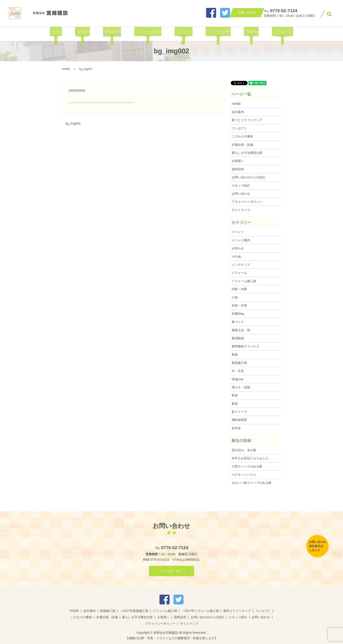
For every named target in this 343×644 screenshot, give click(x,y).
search (329, 14)
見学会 (236, 428)
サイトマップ (241, 210)
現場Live (238, 379)
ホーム (60, 34)
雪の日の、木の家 (244, 450)
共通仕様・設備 (242, 145)
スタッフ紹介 (241, 186)
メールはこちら (171, 571)
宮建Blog (248, 34)
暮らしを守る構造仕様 (247, 153)
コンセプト (239, 128)
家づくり (238, 322)
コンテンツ (183, 34)
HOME (66, 69)
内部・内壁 (239, 289)
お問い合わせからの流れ (248, 177)
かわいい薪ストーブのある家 (252, 483)
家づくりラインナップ (247, 120)
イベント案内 (241, 240)
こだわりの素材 (242, 136)
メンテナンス (241, 265)
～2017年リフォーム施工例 (200, 611)
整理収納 (238, 338)
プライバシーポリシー (247, 202)
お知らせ (238, 248)
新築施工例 (114, 34)
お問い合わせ (241, 194)
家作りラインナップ (237, 611)
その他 (236, 257)
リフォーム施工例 (149, 34)
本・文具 (238, 371)
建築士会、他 (241, 330)
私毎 (235, 395)
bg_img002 (73, 123)
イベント (238, 232)
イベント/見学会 (217, 34)
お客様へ (238, 161)
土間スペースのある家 (247, 466)
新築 (235, 354)
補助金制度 (239, 420)
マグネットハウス (244, 475)
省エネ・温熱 (241, 387)
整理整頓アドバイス (245, 346)
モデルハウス (278, 34)
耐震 (235, 404)
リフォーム (239, 273)
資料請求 (238, 169)
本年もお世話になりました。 (252, 458)
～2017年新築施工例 (134, 611)
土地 (235, 297)
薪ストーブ (239, 412)
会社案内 (85, 34)
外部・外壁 (239, 306)
